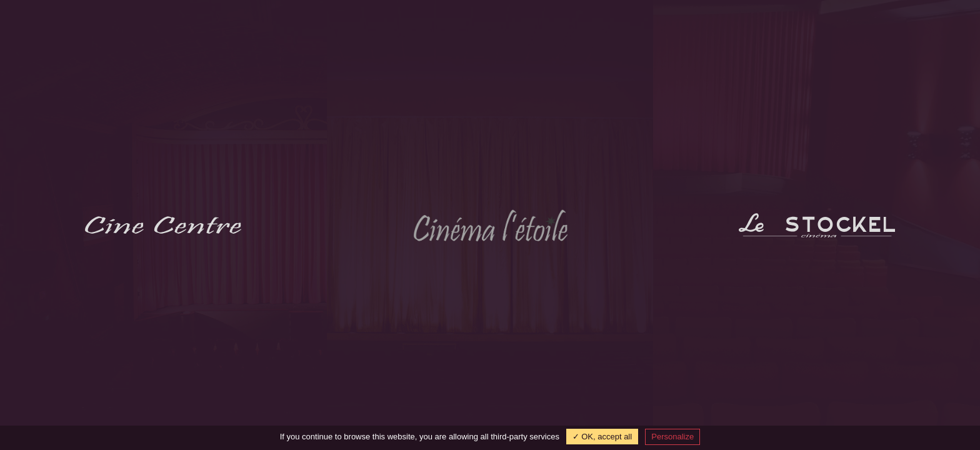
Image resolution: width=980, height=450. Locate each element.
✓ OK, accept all (602, 437)
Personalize (672, 437)
